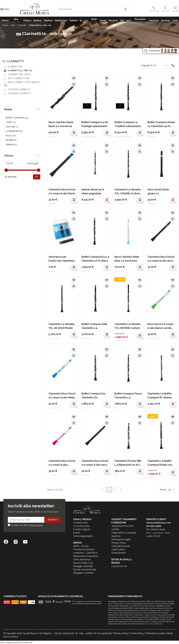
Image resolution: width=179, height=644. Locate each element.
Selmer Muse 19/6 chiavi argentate (93, 191)
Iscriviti (53, 520)
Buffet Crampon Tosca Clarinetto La (128, 395)
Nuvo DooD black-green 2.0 (159, 191)
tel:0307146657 (154, 526)
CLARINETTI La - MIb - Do (40, 25)
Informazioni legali (121, 539)
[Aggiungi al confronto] (74, 84)
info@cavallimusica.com (159, 523)
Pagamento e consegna (124, 533)
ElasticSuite (27, 642)
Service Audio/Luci (83, 563)
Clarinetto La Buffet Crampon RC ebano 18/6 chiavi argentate (161, 396)
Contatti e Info (81, 523)
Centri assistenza (82, 559)
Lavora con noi (119, 566)
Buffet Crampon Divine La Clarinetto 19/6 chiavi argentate (161, 124)
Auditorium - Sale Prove (85, 553)
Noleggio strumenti (83, 566)
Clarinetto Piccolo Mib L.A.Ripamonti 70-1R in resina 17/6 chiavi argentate (128, 463)
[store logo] (35, 9)
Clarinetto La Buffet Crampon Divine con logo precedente (160, 463)
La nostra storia (81, 526)
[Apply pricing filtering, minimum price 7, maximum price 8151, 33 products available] (37, 146)
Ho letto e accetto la (27, 525)
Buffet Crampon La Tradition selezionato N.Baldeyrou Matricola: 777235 (128, 124)
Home (5, 25)
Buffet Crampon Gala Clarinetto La (94, 326)
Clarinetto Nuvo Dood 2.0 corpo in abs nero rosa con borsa (161, 259)
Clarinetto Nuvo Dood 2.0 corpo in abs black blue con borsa (62, 192)
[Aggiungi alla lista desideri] (74, 78)
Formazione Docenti (84, 549)
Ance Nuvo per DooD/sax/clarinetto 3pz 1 (62, 259)
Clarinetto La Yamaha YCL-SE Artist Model (62, 326)
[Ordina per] (155, 66)
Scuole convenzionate (85, 570)
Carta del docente (121, 546)
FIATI (13, 25)
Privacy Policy (119, 543)
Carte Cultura (118, 549)
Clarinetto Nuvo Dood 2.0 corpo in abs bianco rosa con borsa (62, 463)
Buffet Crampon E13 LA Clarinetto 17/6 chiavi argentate (95, 259)
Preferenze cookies (155, 633)
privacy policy (36, 525)
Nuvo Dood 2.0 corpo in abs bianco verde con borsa (160, 326)
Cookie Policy (137, 633)
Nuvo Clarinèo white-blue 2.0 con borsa (127, 259)
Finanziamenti (119, 553)
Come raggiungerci (83, 536)
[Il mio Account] (165, 9)
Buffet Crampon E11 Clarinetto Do (93, 395)
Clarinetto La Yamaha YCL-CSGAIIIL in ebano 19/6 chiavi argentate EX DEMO (128, 192)
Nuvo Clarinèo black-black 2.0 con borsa (61, 124)
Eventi (76, 533)
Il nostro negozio (82, 529)
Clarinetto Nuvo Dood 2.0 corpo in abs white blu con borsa (62, 396)
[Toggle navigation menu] (2, 9)
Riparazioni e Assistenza (86, 556)
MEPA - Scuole (81, 546)
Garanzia (116, 536)
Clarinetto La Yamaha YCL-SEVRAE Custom (128, 326)
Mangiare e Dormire (83, 573)
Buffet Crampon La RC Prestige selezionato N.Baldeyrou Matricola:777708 (95, 124)
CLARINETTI (22, 25)
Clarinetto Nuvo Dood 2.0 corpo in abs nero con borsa (95, 463)
